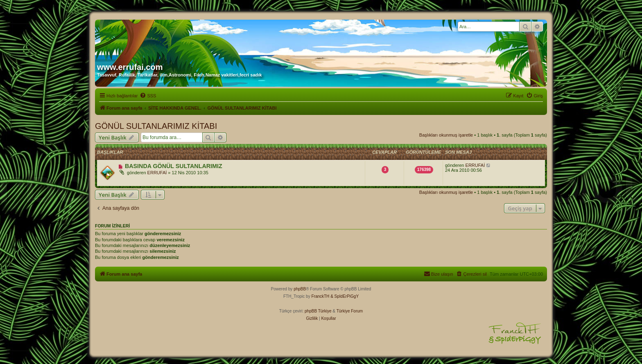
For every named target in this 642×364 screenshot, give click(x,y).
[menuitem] (148, 96)
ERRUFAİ (157, 173)
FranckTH (320, 296)
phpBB (300, 289)
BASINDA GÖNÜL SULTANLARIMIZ (174, 166)
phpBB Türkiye (318, 311)
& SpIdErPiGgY (345, 296)
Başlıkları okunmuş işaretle (446, 135)
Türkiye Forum (350, 311)
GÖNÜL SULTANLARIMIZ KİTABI (156, 126)
